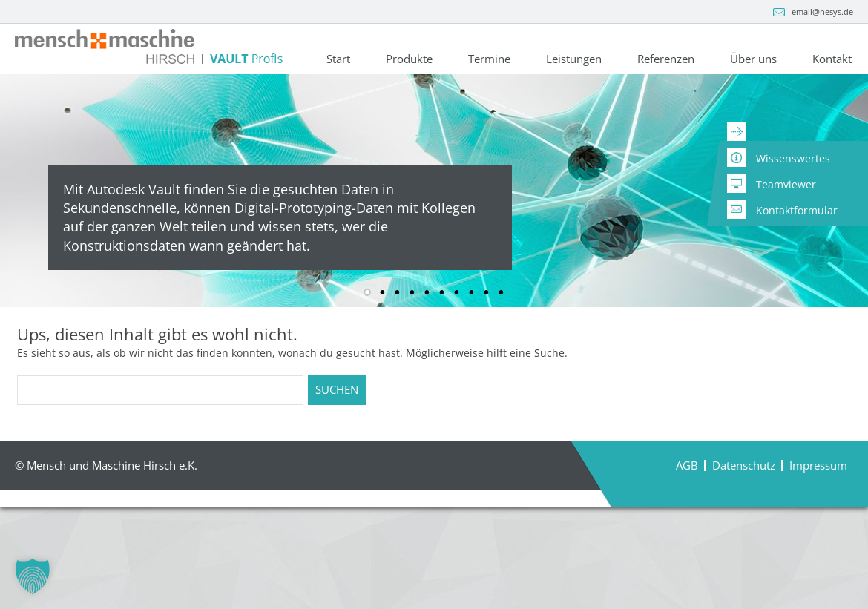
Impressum (818, 537)
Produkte (409, 60)
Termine (489, 60)
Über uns (753, 60)
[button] (33, 576)
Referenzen (666, 60)
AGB (687, 537)
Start (338, 60)
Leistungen (574, 60)
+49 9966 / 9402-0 (125, 116)
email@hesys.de (822, 11)
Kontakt (832, 60)
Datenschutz (744, 537)
